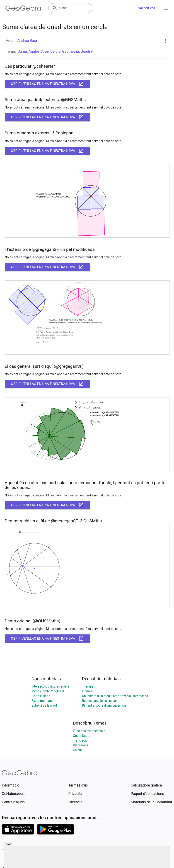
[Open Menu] (166, 8)
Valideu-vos (147, 8)
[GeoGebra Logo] (23, 8)
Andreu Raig (27, 41)
